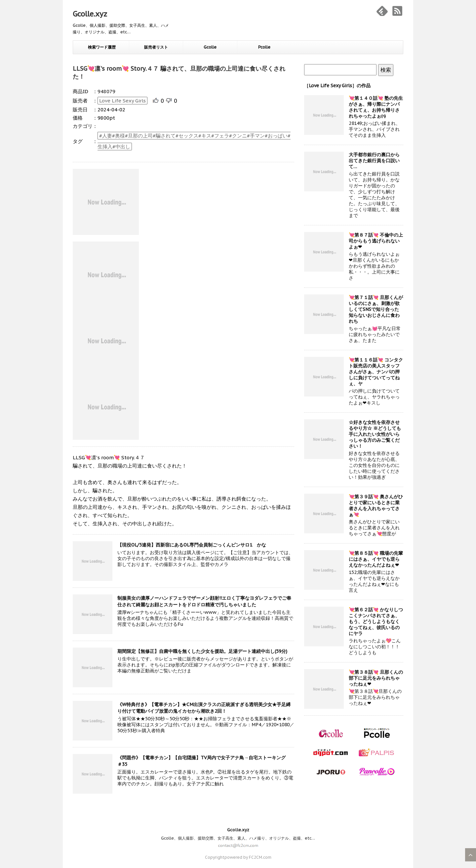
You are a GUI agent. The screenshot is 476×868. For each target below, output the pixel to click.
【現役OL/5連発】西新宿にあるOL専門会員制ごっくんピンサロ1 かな (192, 545)
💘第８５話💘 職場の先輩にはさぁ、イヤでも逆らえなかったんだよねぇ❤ (376, 559)
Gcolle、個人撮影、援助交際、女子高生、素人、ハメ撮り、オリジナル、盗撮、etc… (238, 838)
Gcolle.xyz (90, 14)
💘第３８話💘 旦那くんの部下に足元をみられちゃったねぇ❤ (376, 678)
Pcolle (264, 47)
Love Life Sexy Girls (122, 101)
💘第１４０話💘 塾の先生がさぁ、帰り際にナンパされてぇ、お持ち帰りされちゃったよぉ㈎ (376, 107)
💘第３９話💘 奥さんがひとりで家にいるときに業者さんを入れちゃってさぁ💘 (376, 506)
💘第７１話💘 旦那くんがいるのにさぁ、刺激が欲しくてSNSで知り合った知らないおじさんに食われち (376, 309)
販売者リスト (156, 47)
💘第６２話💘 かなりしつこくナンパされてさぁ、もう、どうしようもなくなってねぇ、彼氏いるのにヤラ (376, 622)
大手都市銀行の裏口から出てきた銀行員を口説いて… (374, 161)
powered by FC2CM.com (248, 857)
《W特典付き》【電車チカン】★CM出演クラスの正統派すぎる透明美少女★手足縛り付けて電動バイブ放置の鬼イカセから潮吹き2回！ (204, 708)
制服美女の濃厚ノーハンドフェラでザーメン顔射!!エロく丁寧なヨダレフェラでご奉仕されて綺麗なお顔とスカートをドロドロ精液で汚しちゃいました (204, 601)
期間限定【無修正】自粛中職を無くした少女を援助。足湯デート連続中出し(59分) (202, 651)
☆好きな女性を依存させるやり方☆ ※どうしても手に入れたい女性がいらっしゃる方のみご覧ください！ (375, 434)
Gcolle (210, 47)
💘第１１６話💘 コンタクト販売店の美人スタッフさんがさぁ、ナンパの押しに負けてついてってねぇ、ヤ (376, 372)
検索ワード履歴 (102, 47)
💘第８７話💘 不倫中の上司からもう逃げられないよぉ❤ (376, 241)
